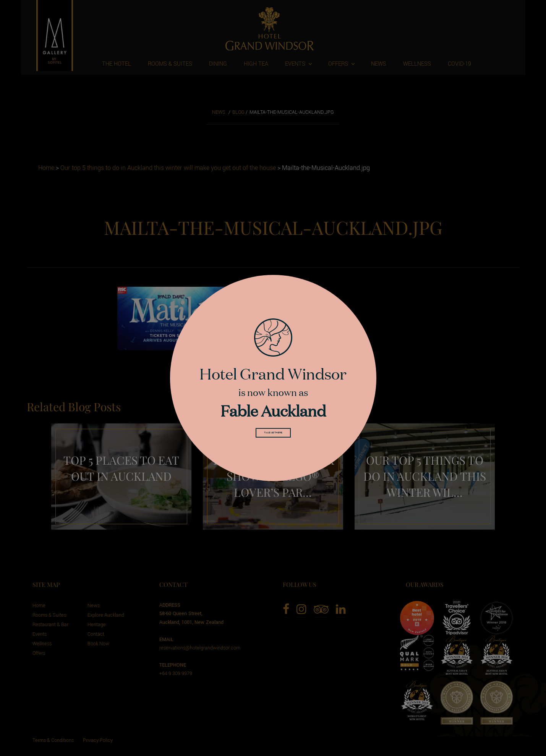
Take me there (273, 435)
